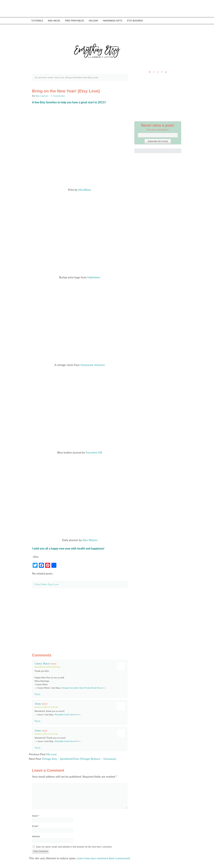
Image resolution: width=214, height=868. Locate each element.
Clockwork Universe (93, 364)
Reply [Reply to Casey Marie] (37, 693)
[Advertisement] (80, 617)
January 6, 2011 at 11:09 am (46, 706)
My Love (52, 753)
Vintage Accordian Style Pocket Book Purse (82, 686)
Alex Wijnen (90, 539)
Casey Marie (42, 662)
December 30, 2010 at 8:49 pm (47, 666)
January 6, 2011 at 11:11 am (46, 732)
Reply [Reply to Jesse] (37, 720)
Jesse (38, 702)
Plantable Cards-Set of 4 (66, 713)
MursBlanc (85, 190)
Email (35, 825)
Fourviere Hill (94, 451)
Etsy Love (53, 583)
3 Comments (58, 96)
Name (36, 814)
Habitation (94, 277)
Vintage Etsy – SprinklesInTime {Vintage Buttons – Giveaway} (79, 757)
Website (36, 835)
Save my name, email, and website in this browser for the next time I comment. (74, 845)
